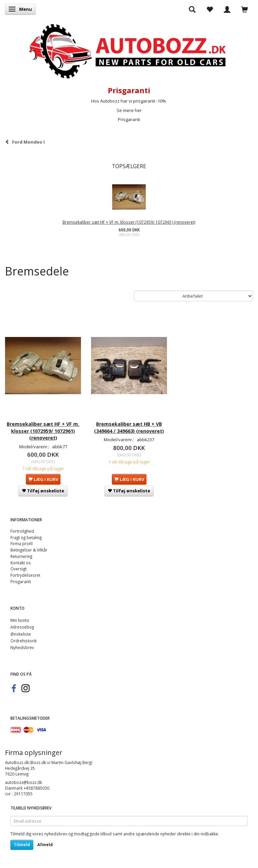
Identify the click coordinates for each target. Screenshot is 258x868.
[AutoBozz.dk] (129, 50)
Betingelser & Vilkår (29, 550)
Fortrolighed (22, 531)
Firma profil (21, 543)
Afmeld (45, 845)
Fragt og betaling (26, 537)
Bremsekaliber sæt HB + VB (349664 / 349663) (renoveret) (129, 427)
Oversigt (18, 569)
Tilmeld (22, 845)
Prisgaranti (129, 119)
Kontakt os (21, 563)
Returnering (21, 556)
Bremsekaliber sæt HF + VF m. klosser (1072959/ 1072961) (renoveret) (129, 222)
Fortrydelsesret (25, 575)
